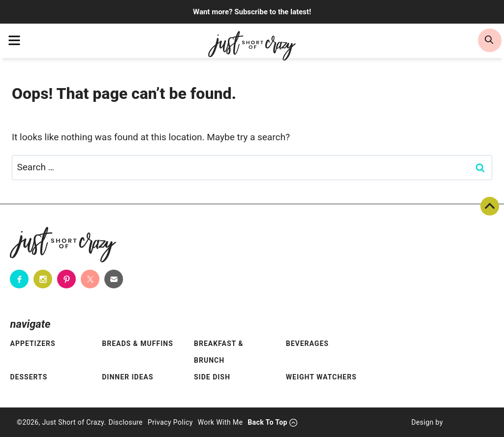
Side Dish (212, 377)
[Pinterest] (66, 279)
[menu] (14, 40)
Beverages (307, 343)
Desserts (29, 377)
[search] (490, 40)
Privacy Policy (170, 422)
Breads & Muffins (138, 343)
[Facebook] (19, 279)
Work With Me (220, 422)
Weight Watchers (321, 377)
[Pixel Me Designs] (465, 422)
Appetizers (32, 343)
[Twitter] (90, 279)
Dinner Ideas (127, 377)
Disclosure (126, 422)
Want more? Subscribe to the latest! (252, 12)
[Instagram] (43, 279)
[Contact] (114, 279)
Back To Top (490, 206)
